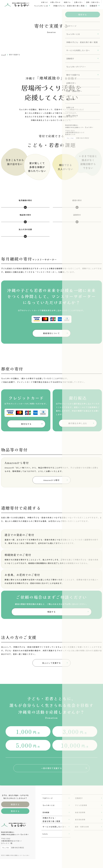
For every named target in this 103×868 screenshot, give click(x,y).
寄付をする (26, 426)
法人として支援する (51, 668)
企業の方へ (78, 2)
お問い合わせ (55, 2)
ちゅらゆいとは (41, 6)
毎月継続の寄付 (25, 204)
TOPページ (48, 807)
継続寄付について (51, 334)
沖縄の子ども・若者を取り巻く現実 (69, 6)
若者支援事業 (80, 821)
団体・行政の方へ (93, 2)
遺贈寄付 (77, 218)
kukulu (45, 843)
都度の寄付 (77, 204)
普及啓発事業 (80, 828)
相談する (67, 2)
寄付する (15, 820)
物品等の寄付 (25, 218)
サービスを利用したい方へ (54, 836)
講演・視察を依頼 (82, 836)
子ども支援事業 (81, 814)
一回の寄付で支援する (51, 776)
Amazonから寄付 (52, 482)
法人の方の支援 (25, 233)
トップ (3, 55)
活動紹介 (93, 6)
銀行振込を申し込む (78, 425)
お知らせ (44, 2)
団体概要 (46, 821)
